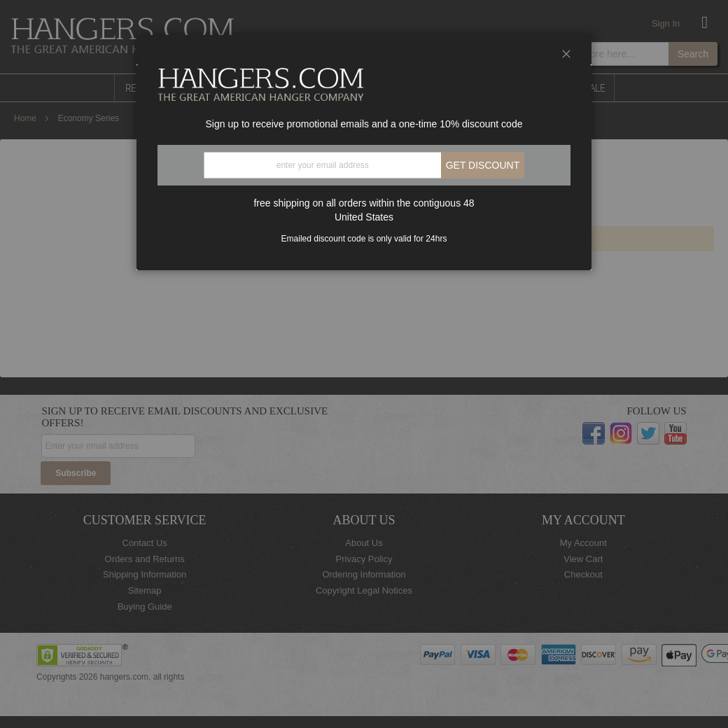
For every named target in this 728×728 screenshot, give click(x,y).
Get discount (483, 165)
